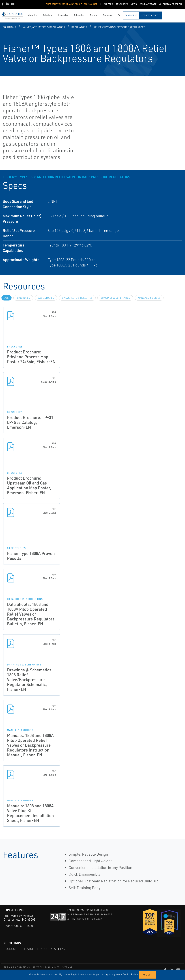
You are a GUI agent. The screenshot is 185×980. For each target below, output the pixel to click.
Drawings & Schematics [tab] (115, 298)
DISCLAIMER (52, 967)
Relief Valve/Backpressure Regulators (119, 27)
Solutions (9, 27)
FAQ (63, 949)
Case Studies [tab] (46, 298)
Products (11, 949)
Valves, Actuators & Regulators (44, 27)
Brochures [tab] (23, 298)
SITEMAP (67, 967)
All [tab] (7, 298)
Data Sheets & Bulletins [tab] (77, 298)
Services (29, 949)
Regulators (79, 27)
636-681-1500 (23, 926)
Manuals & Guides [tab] (149, 298)
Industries (48, 949)
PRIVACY (38, 967)
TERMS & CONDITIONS (17, 967)
